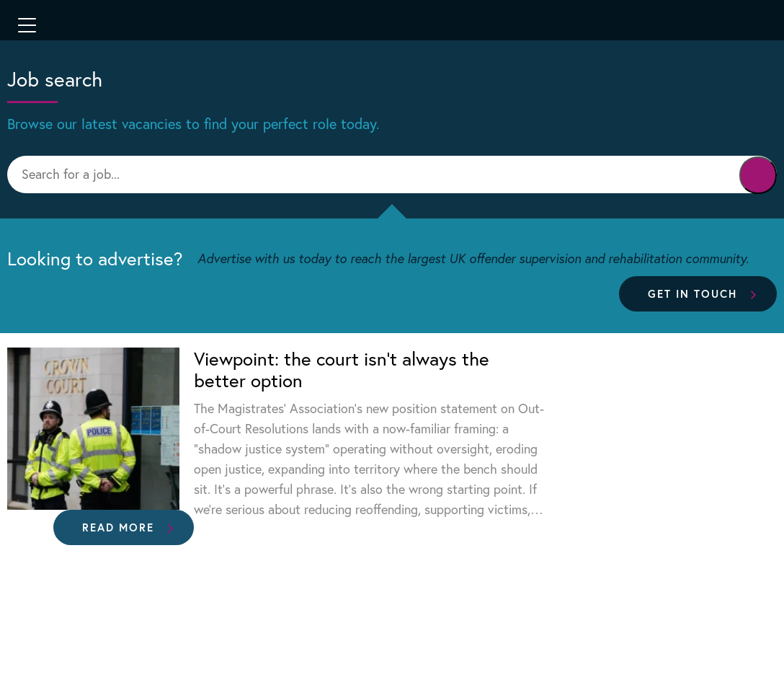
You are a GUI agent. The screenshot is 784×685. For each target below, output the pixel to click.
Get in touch (692, 293)
